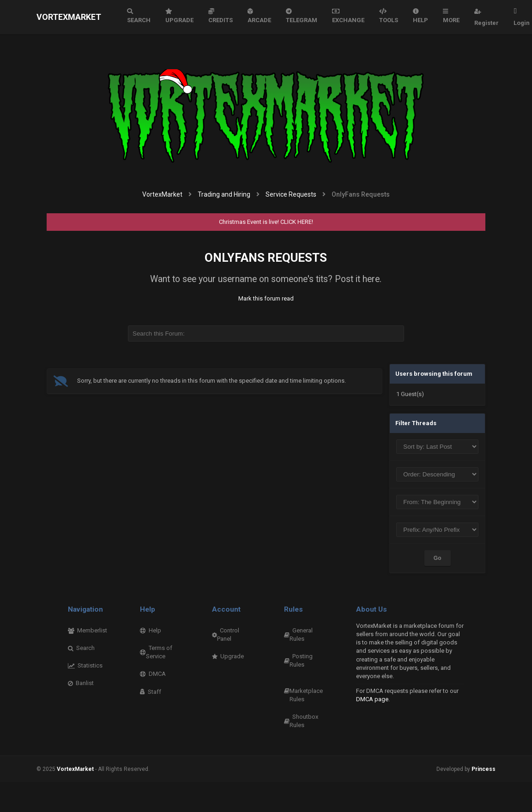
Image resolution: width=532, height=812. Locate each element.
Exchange (348, 16)
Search (139, 16)
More (451, 16)
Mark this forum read (266, 298)
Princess (484, 769)
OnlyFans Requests (266, 258)
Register (487, 17)
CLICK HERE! (297, 222)
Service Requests (291, 194)
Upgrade (179, 16)
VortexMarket (69, 17)
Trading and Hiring (224, 194)
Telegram (302, 16)
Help (420, 16)
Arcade (259, 16)
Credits (221, 16)
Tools (389, 16)
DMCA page (372, 699)
